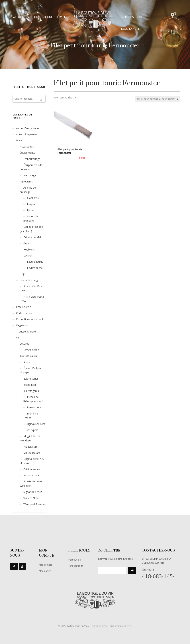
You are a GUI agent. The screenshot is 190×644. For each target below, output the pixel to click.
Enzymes (32, 204)
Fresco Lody (34, 407)
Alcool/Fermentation (28, 128)
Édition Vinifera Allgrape (30, 370)
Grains (27, 243)
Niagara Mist (31, 447)
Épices (31, 210)
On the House (32, 453)
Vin (18, 337)
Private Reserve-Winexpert (31, 484)
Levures (28, 255)
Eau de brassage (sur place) (31, 229)
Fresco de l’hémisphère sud (33, 399)
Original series (32, 469)
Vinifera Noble (32, 498)
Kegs (23, 274)
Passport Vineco (33, 475)
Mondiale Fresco (31, 416)
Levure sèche (35, 268)
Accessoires (27, 147)
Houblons (29, 250)
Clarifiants (33, 198)
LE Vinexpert (31, 430)
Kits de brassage (29, 280)
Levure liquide (35, 262)
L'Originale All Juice (34, 424)
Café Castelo (24, 307)
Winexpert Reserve (34, 504)
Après (27, 362)
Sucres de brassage (31, 219)
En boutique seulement (30, 319)
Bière (19, 140)
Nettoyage (30, 175)
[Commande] (158, 99)
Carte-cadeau (24, 313)
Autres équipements (28, 134)
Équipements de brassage (31, 167)
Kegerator (22, 325)
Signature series (33, 492)
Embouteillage (32, 159)
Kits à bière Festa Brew (32, 299)
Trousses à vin (28, 356)
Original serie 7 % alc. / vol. (32, 461)
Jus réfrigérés (31, 391)
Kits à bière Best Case (31, 288)
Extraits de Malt (33, 237)
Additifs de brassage (28, 190)
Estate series (31, 379)
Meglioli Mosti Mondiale (30, 438)
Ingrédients (26, 181)
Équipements (27, 153)
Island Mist (30, 385)
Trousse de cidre (26, 332)
